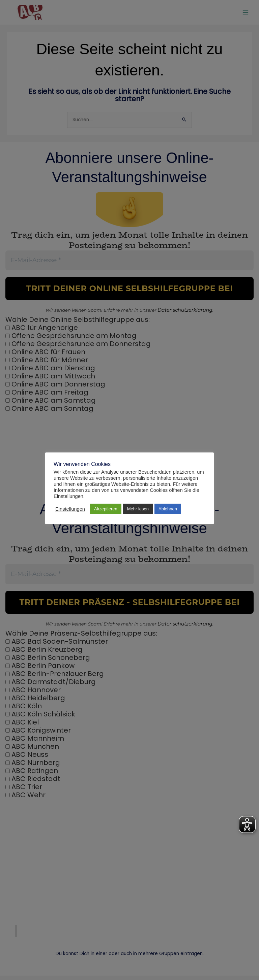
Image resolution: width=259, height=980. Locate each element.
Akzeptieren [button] (106, 509)
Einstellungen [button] (70, 509)
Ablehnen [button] (168, 509)
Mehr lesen (138, 509)
